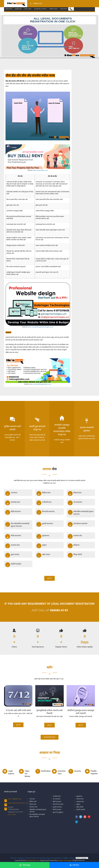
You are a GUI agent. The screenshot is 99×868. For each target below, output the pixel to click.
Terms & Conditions (31, 858)
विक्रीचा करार (43, 493)
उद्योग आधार (43, 555)
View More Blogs (50, 737)
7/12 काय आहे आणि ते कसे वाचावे (18, 710)
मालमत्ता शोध (75, 536)
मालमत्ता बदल (12, 546)
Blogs (48, 858)
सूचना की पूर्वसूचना (58, 812)
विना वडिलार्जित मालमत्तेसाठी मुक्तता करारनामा (17, 525)
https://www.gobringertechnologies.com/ (40, 327)
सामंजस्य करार (13, 503)
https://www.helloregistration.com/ (40, 384)
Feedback (72, 858)
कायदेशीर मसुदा (18, 6)
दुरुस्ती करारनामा (45, 524)
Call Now (74, 865)
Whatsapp (25, 865)
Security (75, 771)
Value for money (25, 773)
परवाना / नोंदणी (28, 6)
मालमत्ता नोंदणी (9, 6)
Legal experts (8, 772)
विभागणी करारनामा (45, 512)
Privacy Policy (42, 858)
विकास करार (75, 493)
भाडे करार (11, 493)
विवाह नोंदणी (75, 555)
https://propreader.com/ (40, 170)
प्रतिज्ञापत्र (74, 546)
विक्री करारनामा (13, 512)
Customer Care (58, 772)
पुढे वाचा (49, 578)
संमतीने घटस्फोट (13, 565)
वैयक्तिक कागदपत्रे (53, 6)
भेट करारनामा (75, 503)
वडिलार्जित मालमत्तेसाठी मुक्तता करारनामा (81, 513)
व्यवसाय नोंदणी (63, 6)
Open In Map (12, 814)
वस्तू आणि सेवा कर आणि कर (40, 6)
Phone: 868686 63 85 (14, 799)
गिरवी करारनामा (13, 536)
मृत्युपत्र (41, 546)
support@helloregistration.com (18, 803)
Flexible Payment (91, 772)
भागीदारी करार (44, 503)
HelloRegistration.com (33, 860)
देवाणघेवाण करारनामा (78, 524)
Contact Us (21, 858)
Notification (42, 771)
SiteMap (65, 858)
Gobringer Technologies (65, 860)
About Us (14, 858)
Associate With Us (57, 858)
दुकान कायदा (12, 555)
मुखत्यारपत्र (43, 536)
